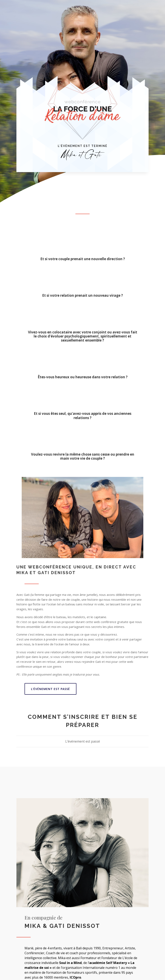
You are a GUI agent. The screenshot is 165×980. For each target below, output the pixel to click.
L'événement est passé (50, 689)
